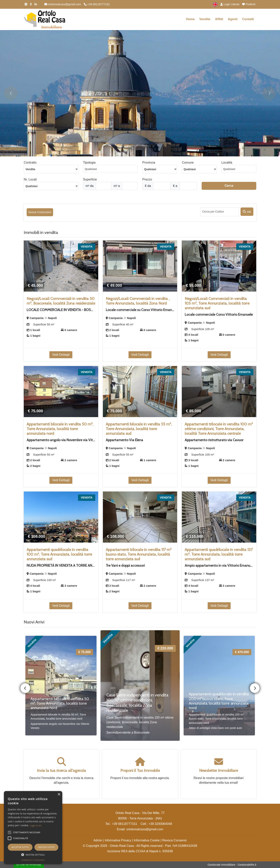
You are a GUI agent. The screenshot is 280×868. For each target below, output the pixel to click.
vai (247, 212)
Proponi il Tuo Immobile (140, 770)
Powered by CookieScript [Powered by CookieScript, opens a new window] (33, 860)
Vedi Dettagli (61, 355)
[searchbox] (111, 170)
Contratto (30, 163)
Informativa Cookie (147, 840)
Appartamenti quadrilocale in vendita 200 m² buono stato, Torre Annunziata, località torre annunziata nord (219, 701)
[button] (10, 832)
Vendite (205, 19)
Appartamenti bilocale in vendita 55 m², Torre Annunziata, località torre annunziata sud (139, 429)
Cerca (229, 186)
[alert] (33, 828)
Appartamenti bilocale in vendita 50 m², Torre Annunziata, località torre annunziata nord (60, 429)
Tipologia (89, 163)
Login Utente (230, 4)
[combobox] (51, 169)
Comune (188, 163)
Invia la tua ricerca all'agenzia (61, 770)
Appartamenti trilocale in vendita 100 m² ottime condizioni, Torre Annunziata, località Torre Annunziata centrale (219, 429)
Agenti (233, 19)
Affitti (219, 19)
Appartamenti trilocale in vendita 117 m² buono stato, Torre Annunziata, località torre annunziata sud (139, 554)
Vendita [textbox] (30, 169)
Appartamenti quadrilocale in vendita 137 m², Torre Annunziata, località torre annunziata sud (219, 554)
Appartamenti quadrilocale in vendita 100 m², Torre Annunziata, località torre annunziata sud (59, 554)
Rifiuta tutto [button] (46, 847)
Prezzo (147, 179)
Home (190, 19)
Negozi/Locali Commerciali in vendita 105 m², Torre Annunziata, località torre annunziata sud (217, 303)
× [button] (59, 794)
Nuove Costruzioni (40, 212)
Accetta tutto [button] (20, 847)
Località (227, 163)
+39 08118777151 (97, 4)
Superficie (90, 179)
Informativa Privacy (118, 840)
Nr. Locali (30, 179)
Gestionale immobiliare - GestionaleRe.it (232, 865)
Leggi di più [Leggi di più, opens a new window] (36, 825)
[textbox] (160, 169)
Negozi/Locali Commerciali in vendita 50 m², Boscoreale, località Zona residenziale (61, 301)
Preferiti (249, 4)
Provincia (149, 163)
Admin (98, 840)
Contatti (248, 19)
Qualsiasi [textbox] (31, 186)
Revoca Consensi (174, 840)
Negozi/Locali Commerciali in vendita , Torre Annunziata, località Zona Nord (138, 301)
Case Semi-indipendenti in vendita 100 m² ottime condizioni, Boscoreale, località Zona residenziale (137, 703)
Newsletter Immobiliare (219, 770)
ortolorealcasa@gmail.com (63, 4)
